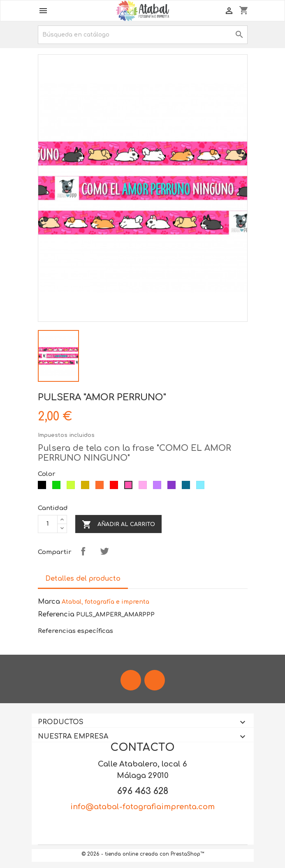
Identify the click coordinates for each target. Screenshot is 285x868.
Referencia (56, 614)
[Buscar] (143, 35)
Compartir (83, 551)
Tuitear (104, 551)
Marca (49, 602)
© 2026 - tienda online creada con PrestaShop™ (143, 854)
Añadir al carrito (118, 524)
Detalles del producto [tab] (83, 579)
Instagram (155, 680)
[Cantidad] (48, 524)
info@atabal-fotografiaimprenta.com (142, 807)
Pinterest (126, 551)
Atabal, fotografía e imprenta (105, 602)
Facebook (131, 680)
